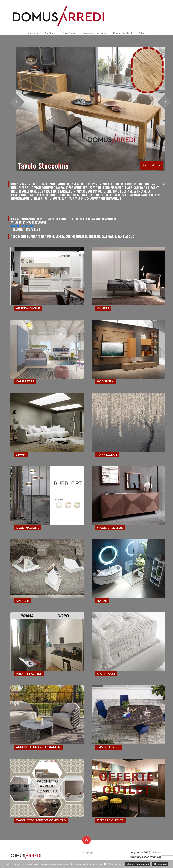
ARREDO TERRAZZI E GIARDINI (39, 747)
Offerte (143, 33)
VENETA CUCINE (28, 308)
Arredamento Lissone (95, 33)
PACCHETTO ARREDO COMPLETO (41, 820)
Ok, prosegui (160, 864)
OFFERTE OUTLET (110, 820)
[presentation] (16, 102)
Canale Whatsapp (23, 226)
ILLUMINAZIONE (27, 528)
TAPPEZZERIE (107, 455)
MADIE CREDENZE (110, 528)
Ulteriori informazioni (138, 864)
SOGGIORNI (106, 381)
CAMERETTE (25, 381)
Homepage (32, 33)
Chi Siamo (51, 33)
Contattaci (152, 165)
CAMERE (103, 308)
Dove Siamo (69, 33)
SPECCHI (22, 601)
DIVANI (21, 455)
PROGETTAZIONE (29, 674)
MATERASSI (106, 674)
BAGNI (102, 601)
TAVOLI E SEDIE (109, 747)
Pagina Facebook (123, 33)
